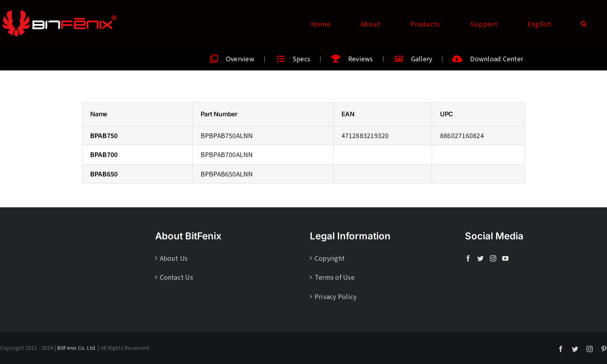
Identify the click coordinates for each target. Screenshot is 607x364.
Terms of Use (335, 277)
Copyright (330, 258)
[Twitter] (480, 258)
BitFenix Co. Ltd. (77, 348)
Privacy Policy (336, 296)
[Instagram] (493, 258)
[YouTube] (505, 258)
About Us (174, 258)
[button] (584, 24)
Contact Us (176, 277)
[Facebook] (468, 258)
